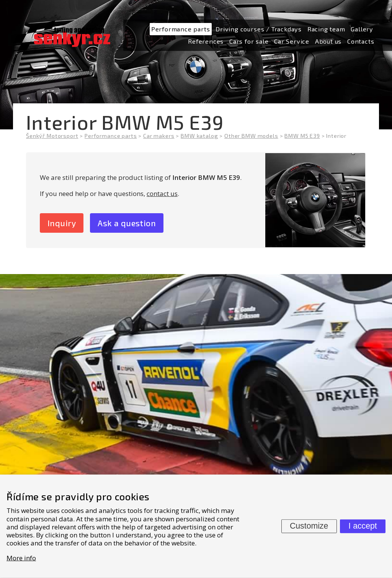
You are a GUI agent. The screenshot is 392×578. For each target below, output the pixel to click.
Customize (309, 526)
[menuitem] (181, 29)
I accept (363, 526)
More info (21, 558)
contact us (162, 193)
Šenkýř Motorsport (52, 136)
